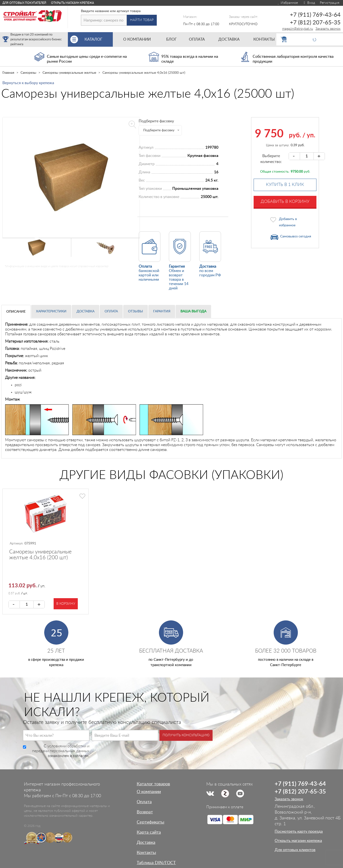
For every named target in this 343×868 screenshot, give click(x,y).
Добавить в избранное (288, 222)
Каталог (99, 39)
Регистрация (330, 3)
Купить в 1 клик (285, 185)
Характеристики (51, 311)
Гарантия (162, 311)
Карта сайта (149, 832)
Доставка (86, 311)
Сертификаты (150, 822)
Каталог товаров (153, 784)
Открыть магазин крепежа (72, 3)
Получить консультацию (186, 735)
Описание (16, 312)
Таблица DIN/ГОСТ (156, 863)
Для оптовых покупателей (24, 3)
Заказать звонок (328, 29)
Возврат (145, 812)
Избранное (288, 3)
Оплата (111, 311)
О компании (149, 792)
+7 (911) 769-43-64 (315, 15)
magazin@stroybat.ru (298, 29)
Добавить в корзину (285, 202)
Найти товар (142, 20)
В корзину (66, 604)
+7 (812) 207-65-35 (315, 23)
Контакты (146, 853)
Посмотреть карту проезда (299, 831)
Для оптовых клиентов (295, 850)
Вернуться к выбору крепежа (28, 83)
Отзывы (136, 311)
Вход (309, 3)
